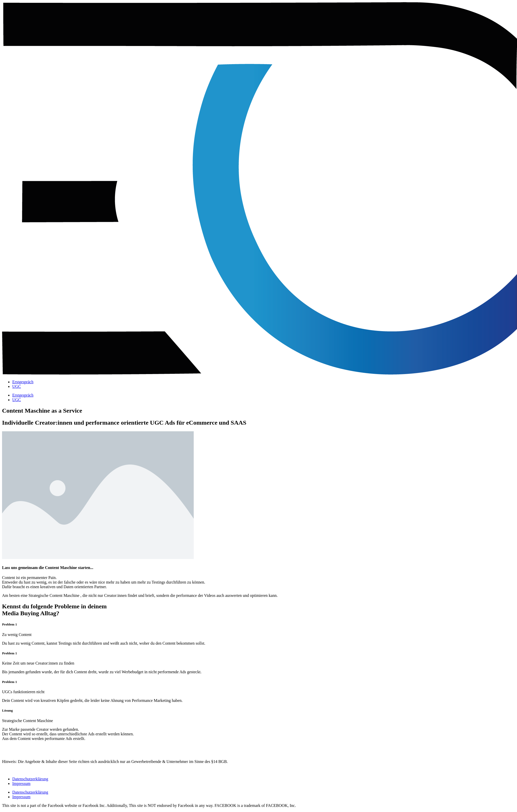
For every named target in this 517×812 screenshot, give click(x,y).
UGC (17, 386)
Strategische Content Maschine (27, 721)
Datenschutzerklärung (30, 779)
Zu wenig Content (17, 635)
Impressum (21, 784)
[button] (258, 635)
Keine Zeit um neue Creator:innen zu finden (38, 663)
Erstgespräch (23, 382)
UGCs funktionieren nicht (23, 692)
